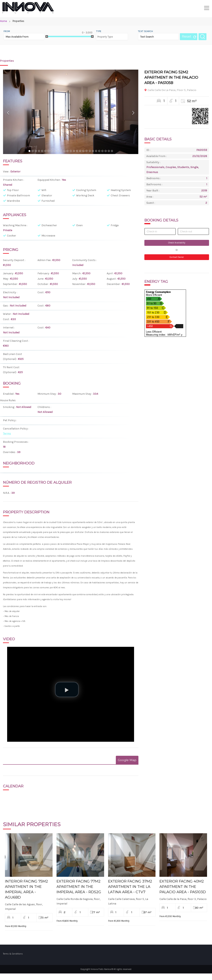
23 (99, 151)
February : (44, 273)
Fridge (115, 225)
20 (90, 151)
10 (58, 151)
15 (74, 151)
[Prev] (8, 113)
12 (64, 151)
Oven (79, 225)
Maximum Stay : (83, 394)
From (7, 31)
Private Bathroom (18, 195)
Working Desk (85, 195)
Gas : (6, 306)
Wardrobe (13, 201)
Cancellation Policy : (16, 429)
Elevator (47, 195)
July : (76, 279)
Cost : (41, 292)
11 (61, 151)
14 (71, 151)
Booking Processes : (16, 442)
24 (102, 151)
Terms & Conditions (13, 960)
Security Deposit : (14, 260)
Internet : (9, 328)
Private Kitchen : (13, 180)
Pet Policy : (10, 420)
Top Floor (13, 190)
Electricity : (10, 292)
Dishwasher (49, 225)
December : (114, 284)
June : (41, 279)
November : (80, 284)
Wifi (44, 190)
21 (93, 151)
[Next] (133, 113)
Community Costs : (84, 260)
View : (7, 172)
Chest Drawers (120, 195)
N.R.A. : (7, 493)
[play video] (67, 690)
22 (96, 151)
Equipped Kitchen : (50, 180)
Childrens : (44, 407)
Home (3, 21)
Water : (8, 314)
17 (80, 151)
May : (7, 279)
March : (77, 273)
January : (9, 273)
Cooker (12, 236)
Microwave (48, 236)
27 (112, 151)
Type (99, 31)
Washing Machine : (15, 225)
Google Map (127, 760)
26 (109, 151)
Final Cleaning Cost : (16, 341)
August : (112, 279)
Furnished (48, 201)
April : (111, 273)
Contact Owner (177, 257)
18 (83, 151)
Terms (7, 434)
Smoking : (10, 407)
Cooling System (86, 190)
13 (67, 151)
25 (106, 151)
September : (11, 284)
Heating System (121, 190)
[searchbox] (106, 35)
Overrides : (10, 452)
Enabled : (9, 394)
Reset (187, 36)
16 (77, 151)
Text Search (145, 31)
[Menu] (207, 8)
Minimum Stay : (48, 394)
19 (86, 151)
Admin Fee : (45, 260)
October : (44, 284)
